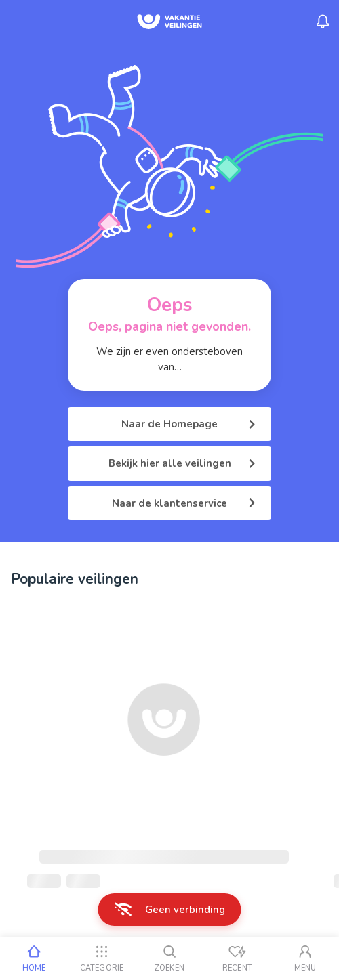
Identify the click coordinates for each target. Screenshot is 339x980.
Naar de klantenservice (183, 503)
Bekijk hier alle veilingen (182, 463)
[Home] (34, 958)
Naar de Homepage (188, 424)
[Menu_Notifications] (323, 22)
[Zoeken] (169, 958)
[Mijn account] (305, 958)
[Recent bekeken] (237, 958)
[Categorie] (102, 958)
